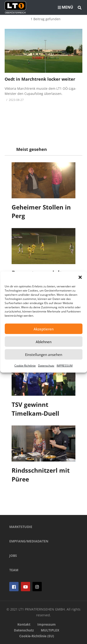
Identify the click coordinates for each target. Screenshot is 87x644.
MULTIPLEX (50, 630)
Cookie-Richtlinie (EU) (37, 636)
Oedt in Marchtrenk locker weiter (40, 79)
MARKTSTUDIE (21, 527)
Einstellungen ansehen (44, 354)
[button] (80, 277)
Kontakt (24, 624)
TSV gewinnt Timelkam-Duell (35, 409)
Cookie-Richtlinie (25, 366)
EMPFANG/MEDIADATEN (29, 541)
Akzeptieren (44, 329)
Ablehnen (44, 342)
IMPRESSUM (65, 366)
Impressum (47, 624)
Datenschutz (46, 366)
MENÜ (65, 7)
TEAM (14, 570)
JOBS (13, 556)
